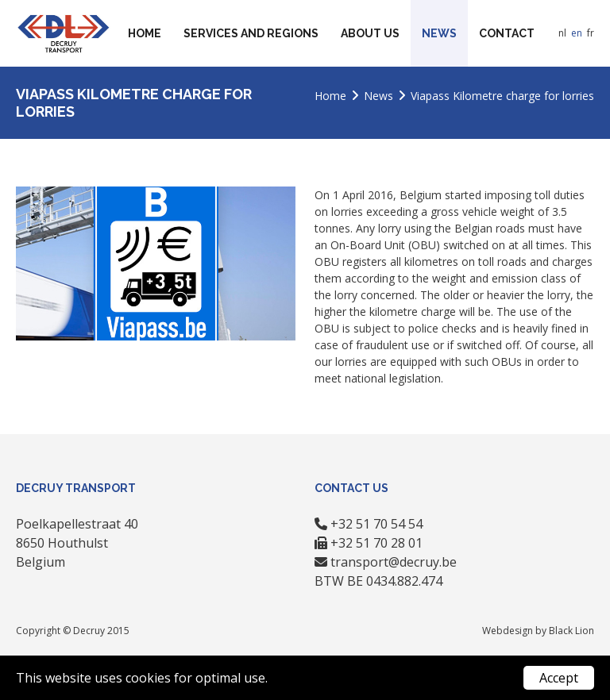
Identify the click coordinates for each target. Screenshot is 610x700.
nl (562, 33)
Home (145, 33)
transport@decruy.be (394, 562)
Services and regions (251, 33)
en (577, 33)
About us (370, 33)
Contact (507, 33)
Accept (559, 678)
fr (591, 33)
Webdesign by (515, 631)
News (439, 33)
